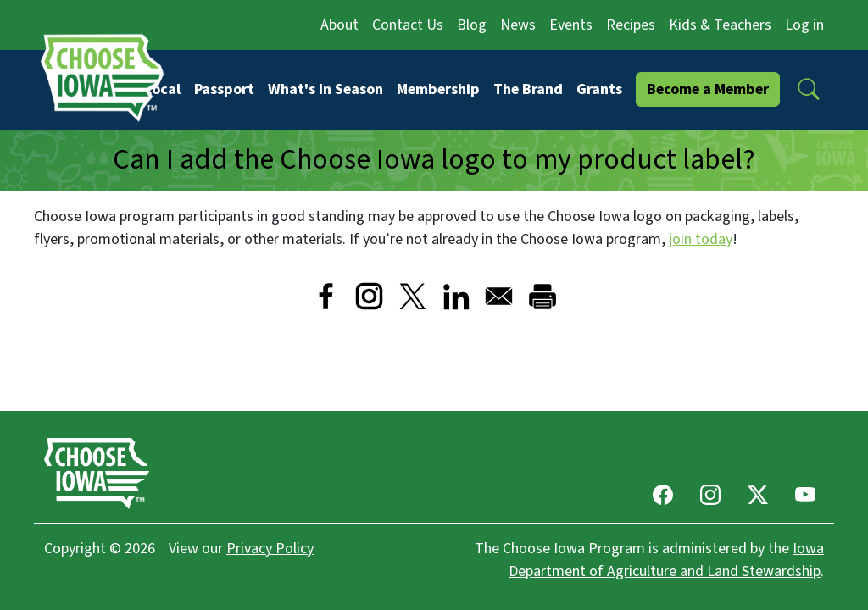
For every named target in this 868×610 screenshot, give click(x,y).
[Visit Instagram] (369, 296)
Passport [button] (224, 89)
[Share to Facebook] (326, 296)
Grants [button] (599, 89)
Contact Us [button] (408, 25)
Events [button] (571, 25)
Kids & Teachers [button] (720, 25)
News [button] (518, 25)
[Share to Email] (499, 296)
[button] (809, 89)
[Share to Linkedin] (456, 296)
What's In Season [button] (325, 89)
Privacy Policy (270, 549)
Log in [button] (804, 25)
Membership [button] (438, 89)
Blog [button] (472, 25)
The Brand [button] (528, 89)
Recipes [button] (631, 25)
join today (701, 239)
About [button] (339, 25)
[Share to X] (412, 296)
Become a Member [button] (708, 89)
